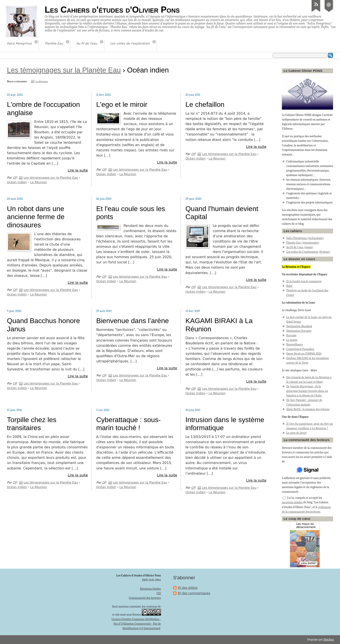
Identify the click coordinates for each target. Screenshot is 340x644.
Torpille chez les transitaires (32, 424)
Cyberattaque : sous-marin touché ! (128, 424)
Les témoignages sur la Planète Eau (64, 70)
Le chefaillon (205, 104)
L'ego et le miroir (122, 104)
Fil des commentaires (194, 593)
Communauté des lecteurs (145, 598)
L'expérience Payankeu (300, 349)
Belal (289, 286)
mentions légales (292, 502)
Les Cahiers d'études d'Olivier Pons (112, 10)
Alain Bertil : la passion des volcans (308, 409)
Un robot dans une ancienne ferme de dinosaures (36, 217)
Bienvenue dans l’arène (133, 321)
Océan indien (17, 182)
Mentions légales (150, 589)
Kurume (291, 335)
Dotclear (329, 640)
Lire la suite (78, 170)
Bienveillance (294, 344)
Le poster (292, 340)
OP (15, 178)
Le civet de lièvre (296, 433)
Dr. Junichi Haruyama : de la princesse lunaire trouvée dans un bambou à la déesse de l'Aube (307, 391)
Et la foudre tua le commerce (304, 281)
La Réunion (42, 81)
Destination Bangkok (299, 326)
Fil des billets (188, 588)
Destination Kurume (299, 331)
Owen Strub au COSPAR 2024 (304, 354)
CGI (159, 593)
